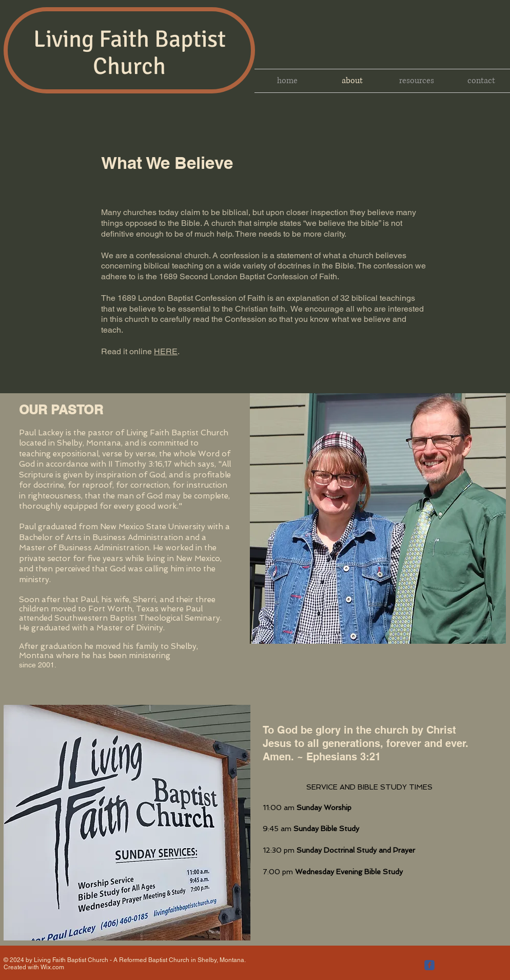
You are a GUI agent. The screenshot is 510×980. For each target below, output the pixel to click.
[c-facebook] (429, 965)
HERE (166, 351)
